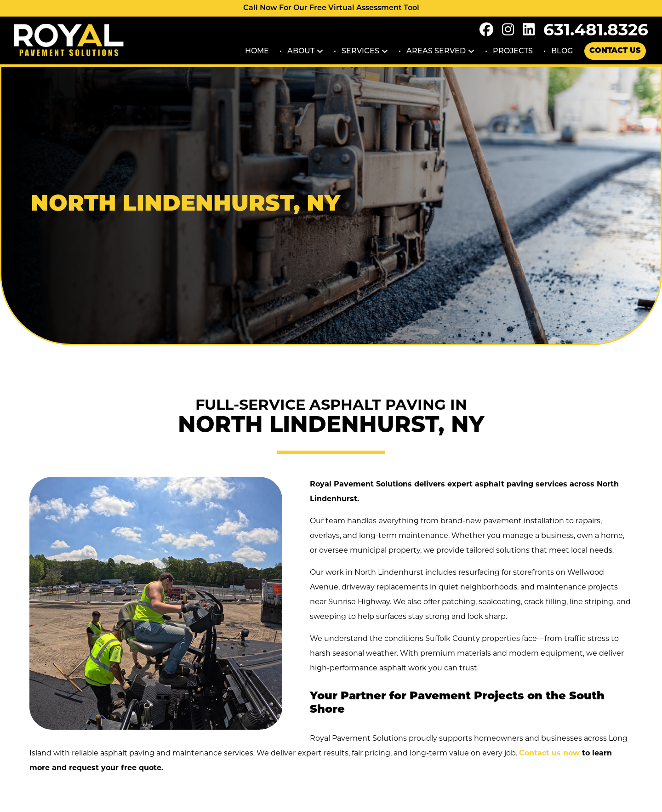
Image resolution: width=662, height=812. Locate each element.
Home (257, 51)
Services (360, 51)
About (301, 51)
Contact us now (549, 753)
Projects (513, 51)
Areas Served (436, 51)
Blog (562, 51)
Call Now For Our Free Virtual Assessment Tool (331, 8)
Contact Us (615, 51)
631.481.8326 (596, 29)
